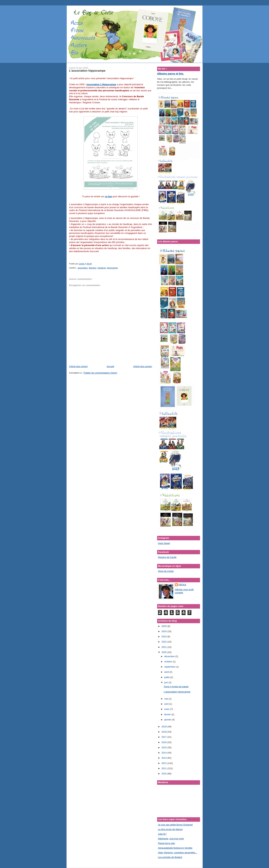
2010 (165, 774)
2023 (165, 637)
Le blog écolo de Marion (170, 829)
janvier (168, 720)
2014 (165, 753)
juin (166, 682)
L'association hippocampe (177, 692)
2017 (165, 737)
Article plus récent (78, 366)
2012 (165, 763)
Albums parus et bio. (171, 74)
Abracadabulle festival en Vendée (175, 848)
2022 (165, 642)
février (168, 714)
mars (167, 709)
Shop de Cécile (166, 571)
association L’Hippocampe (102, 84)
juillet (167, 677)
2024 (165, 631)
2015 (165, 747)
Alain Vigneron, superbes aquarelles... (178, 853)
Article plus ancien (143, 366)
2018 (165, 732)
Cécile (182, 585)
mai (166, 699)
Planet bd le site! (167, 843)
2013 (165, 758)
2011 (165, 768)
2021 (165, 647)
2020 (165, 652)
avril (167, 704)
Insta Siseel (164, 543)
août (167, 672)
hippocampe (112, 268)
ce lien (108, 196)
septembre (170, 667)
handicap (102, 268)
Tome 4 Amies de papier (176, 687)
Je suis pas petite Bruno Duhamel (175, 825)
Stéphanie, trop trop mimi (171, 839)
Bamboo (93, 268)
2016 (165, 742)
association (83, 268)
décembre (170, 656)
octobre (168, 662)
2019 (165, 727)
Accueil (110, 366)
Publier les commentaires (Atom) (100, 373)
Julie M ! (162, 834)
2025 (165, 626)
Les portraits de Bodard (170, 857)
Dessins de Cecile (167, 557)
